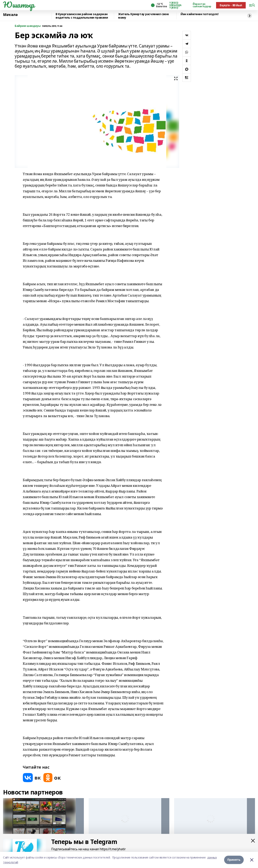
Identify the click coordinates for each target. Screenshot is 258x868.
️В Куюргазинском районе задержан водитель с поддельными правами (82, 16)
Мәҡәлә (10, 15)
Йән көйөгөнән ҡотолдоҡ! (199, 14)
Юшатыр (19, 5)
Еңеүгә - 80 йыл (231, 5)
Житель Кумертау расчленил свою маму (143, 16)
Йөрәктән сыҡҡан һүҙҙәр (202, 5)
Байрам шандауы (28, 26)
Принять (234, 860)
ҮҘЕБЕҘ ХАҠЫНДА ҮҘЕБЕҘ (175, 5)
